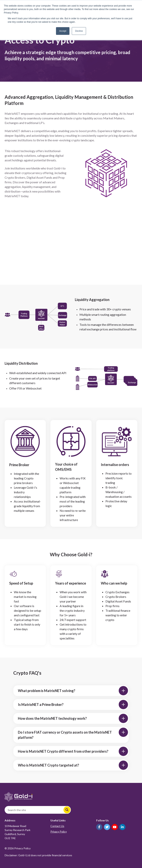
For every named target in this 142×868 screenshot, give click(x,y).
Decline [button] (79, 31)
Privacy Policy (59, 832)
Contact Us (57, 826)
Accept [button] (63, 31)
